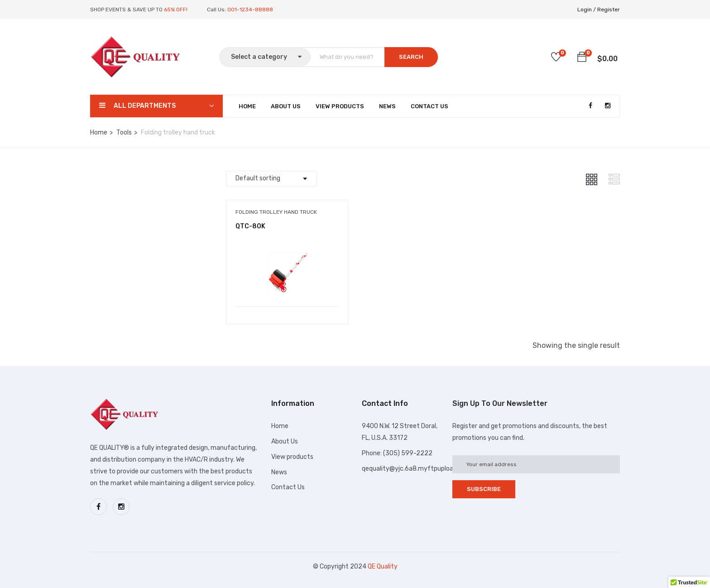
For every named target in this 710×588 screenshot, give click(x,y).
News (387, 106)
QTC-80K (250, 226)
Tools (124, 133)
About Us (286, 106)
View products (292, 457)
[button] (582, 58)
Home (247, 106)
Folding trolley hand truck (276, 212)
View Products (340, 106)
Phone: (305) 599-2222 (397, 453)
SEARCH (411, 57)
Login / (587, 10)
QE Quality (383, 566)
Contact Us (429, 106)
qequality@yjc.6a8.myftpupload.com (417, 469)
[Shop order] (271, 178)
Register (609, 10)
